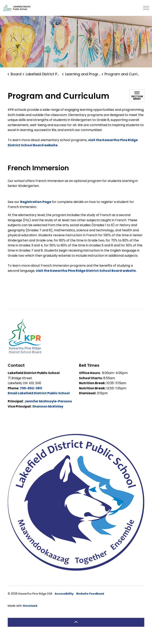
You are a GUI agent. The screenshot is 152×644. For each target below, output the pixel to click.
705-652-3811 (31, 396)
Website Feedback (90, 601)
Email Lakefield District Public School (39, 400)
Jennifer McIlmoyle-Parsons (48, 409)
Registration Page (36, 209)
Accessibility (64, 601)
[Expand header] (146, 8)
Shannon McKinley (48, 414)
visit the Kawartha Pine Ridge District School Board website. (86, 278)
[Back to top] (76, 630)
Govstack (30, 613)
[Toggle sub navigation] (137, 103)
